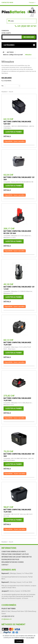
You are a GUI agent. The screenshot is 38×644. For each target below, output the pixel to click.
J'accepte (19, 641)
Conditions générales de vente (14, 552)
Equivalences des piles (10, 559)
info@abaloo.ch (7, 619)
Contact (5, 565)
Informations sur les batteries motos (17, 557)
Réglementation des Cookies (13, 562)
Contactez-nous (7, 3)
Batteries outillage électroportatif (13, 55)
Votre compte (6, 33)
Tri (2, 86)
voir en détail (30, 638)
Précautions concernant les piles (15, 554)
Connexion (5, 31)
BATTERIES (10, 52)
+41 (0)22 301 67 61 (8, 616)
